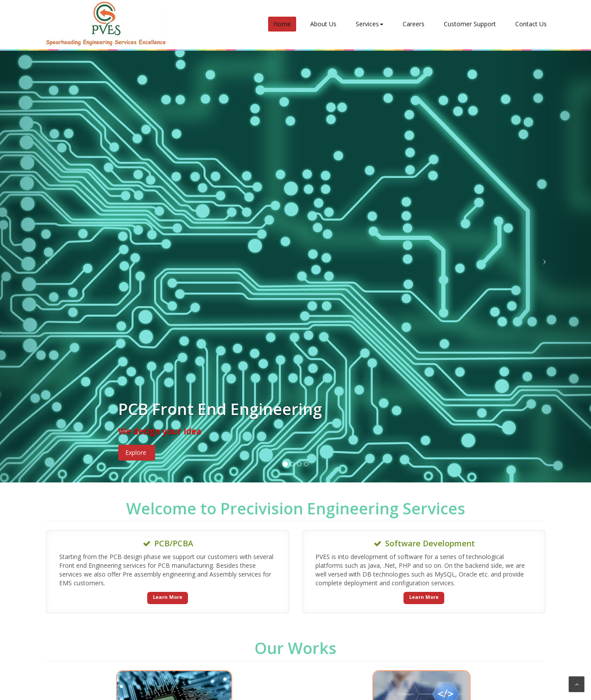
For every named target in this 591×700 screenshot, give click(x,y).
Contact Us (531, 24)
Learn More (168, 597)
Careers (414, 24)
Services (370, 24)
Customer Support (470, 24)
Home (282, 24)
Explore (136, 452)
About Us (323, 24)
